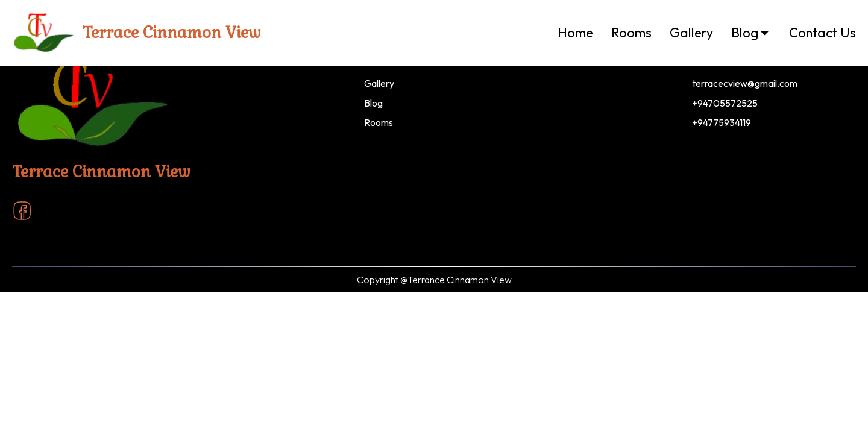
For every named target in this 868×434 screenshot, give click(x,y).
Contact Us (822, 33)
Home (575, 33)
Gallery (691, 33)
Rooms (631, 33)
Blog (751, 33)
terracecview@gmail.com (745, 83)
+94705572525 (725, 103)
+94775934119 (722, 122)
